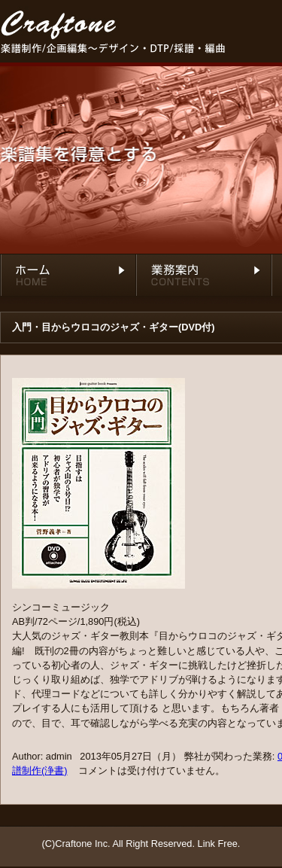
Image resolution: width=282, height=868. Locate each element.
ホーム (68, 279)
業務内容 (203, 279)
